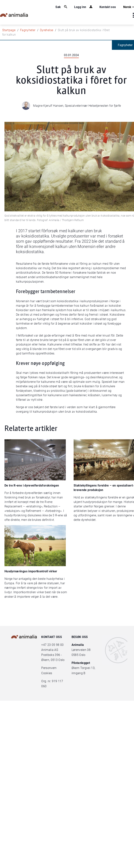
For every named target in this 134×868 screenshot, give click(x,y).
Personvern (49, 668)
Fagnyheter (28, 30)
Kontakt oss (108, 7)
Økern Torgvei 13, (84, 668)
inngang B (79, 673)
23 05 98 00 (56, 645)
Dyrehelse (47, 30)
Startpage (9, 30)
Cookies (47, 673)
